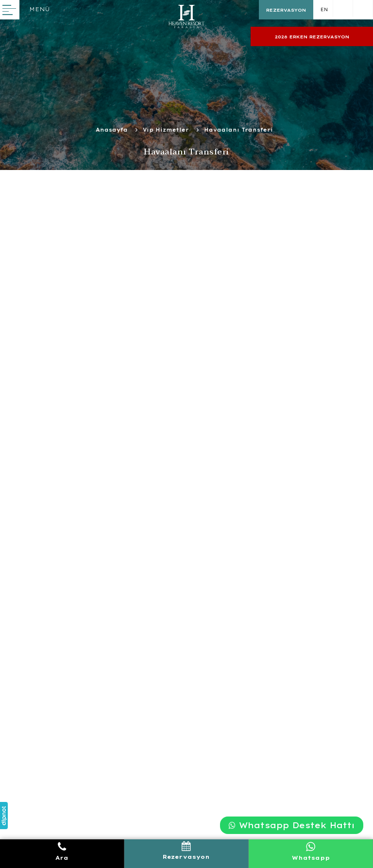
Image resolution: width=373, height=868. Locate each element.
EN (324, 9)
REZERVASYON (286, 10)
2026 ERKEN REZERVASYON (312, 37)
